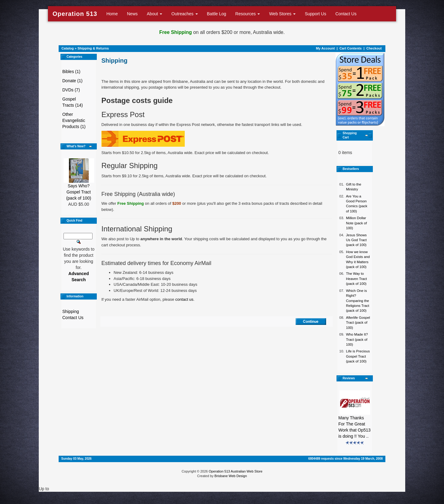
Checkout (374, 48)
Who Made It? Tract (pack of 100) (357, 339)
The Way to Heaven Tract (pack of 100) (356, 279)
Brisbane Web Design (231, 476)
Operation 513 (75, 14)
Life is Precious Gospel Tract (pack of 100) (358, 356)
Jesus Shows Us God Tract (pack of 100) (356, 240)
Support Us (315, 14)
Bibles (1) (71, 72)
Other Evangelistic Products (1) (74, 120)
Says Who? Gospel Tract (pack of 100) (79, 192)
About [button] (155, 14)
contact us (184, 299)
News (132, 14)
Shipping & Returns (93, 48)
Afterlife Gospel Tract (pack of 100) (358, 323)
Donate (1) (72, 81)
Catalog (67, 48)
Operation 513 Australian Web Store (235, 471)
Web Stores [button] (282, 14)
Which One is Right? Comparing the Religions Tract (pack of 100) (358, 301)
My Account (325, 48)
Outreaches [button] (184, 14)
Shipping (71, 311)
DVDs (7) (71, 90)
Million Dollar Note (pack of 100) (356, 223)
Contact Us (346, 14)
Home (112, 14)
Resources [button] (248, 14)
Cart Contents (351, 48)
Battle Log (217, 14)
